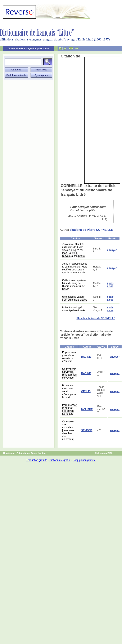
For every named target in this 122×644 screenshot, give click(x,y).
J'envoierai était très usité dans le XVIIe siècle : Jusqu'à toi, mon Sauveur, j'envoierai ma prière (73, 250)
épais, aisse (111, 285)
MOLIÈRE (87, 409)
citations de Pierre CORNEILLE (91, 230)
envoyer (112, 250)
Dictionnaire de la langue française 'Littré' (28, 49)
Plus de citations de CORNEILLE (96, 318)
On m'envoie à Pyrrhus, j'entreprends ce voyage (69, 373)
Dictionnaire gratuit (60, 460)
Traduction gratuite (37, 460)
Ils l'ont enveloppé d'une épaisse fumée (74, 309)
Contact (42, 453)
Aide (33, 453)
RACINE (86, 357)
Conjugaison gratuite (84, 460)
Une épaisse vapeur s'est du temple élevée (75, 298)
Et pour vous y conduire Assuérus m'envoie (69, 357)
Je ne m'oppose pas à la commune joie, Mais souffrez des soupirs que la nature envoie (75, 268)
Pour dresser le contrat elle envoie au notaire (69, 409)
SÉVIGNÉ (87, 430)
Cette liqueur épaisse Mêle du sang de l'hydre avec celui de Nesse (74, 285)
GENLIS (86, 391)
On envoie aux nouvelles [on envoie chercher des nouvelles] (68, 430)
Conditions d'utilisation (16, 453)
